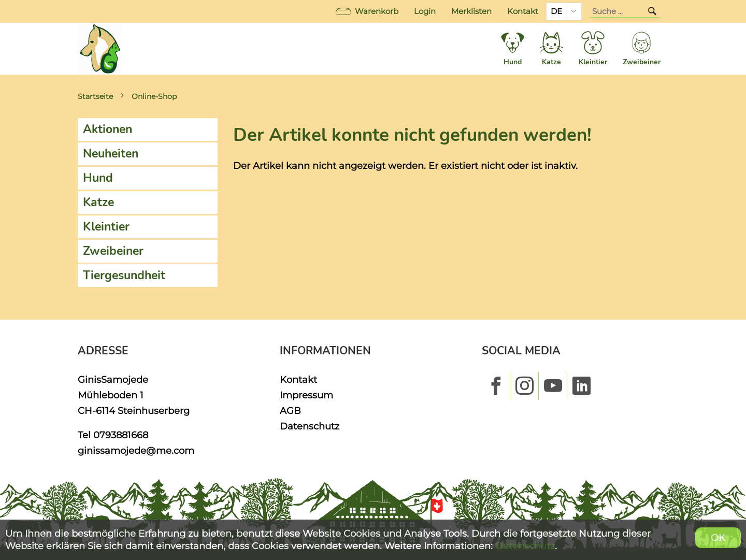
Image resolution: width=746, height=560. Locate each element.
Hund (98, 178)
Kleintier (106, 227)
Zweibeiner (113, 251)
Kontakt (523, 11)
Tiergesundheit (124, 275)
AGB (290, 411)
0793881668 (121, 435)
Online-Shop (154, 96)
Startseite (95, 96)
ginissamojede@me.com (136, 450)
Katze (98, 202)
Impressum (306, 395)
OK (718, 537)
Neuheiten (111, 154)
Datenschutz (310, 426)
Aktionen (107, 129)
